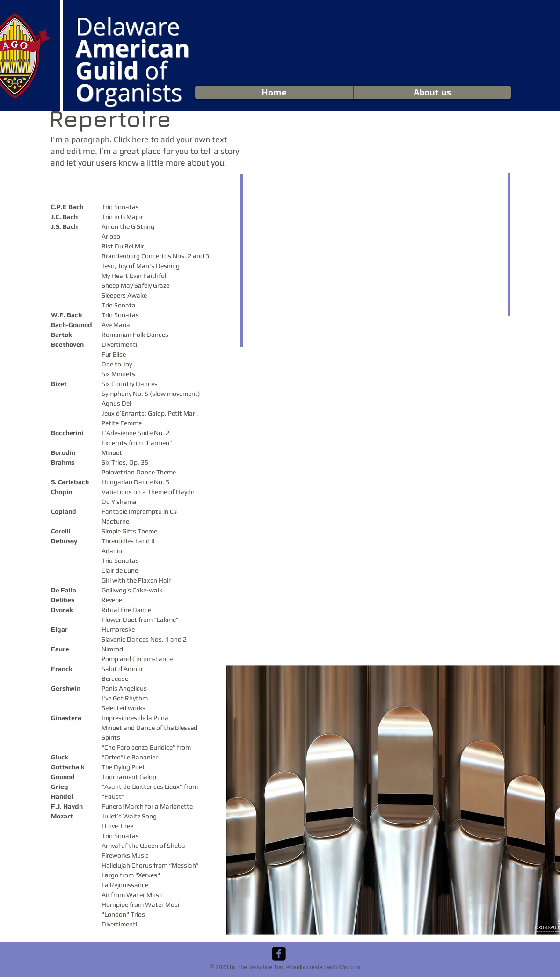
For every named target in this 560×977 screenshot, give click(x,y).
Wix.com (349, 967)
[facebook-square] (279, 954)
